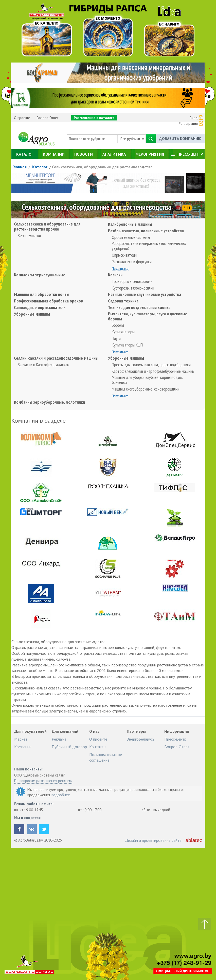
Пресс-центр (190, 154)
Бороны (118, 325)
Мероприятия (150, 154)
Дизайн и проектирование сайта (153, 840)
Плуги (116, 338)
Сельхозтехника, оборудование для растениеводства (102, 167)
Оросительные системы (131, 237)
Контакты (98, 747)
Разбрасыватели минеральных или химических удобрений (149, 246)
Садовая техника (123, 301)
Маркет (21, 739)
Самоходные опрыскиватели (40, 308)
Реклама (59, 739)
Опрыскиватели (124, 255)
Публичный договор (69, 747)
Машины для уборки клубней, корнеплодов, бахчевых (147, 380)
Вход (194, 118)
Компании (54, 154)
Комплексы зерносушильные (40, 275)
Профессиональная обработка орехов (48, 301)
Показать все (120, 269)
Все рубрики (132, 139)
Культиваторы (123, 332)
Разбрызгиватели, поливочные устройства (146, 231)
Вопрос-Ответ (48, 118)
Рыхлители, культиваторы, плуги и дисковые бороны (148, 316)
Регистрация (188, 124)
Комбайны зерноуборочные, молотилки (49, 402)
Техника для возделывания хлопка (139, 308)
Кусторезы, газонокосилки (133, 288)
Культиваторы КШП (127, 345)
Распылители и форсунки (132, 262)
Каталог (25, 154)
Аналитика (114, 154)
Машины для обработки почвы (42, 294)
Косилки (115, 275)
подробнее (61, 795)
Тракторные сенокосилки (132, 281)
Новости (84, 154)
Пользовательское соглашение (106, 757)
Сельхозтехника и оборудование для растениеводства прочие (47, 227)
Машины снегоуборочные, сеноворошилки (146, 389)
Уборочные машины (32, 314)
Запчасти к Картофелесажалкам (44, 365)
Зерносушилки (29, 236)
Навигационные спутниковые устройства (145, 294)
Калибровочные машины (130, 224)
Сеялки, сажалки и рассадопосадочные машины (56, 358)
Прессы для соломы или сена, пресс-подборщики (151, 365)
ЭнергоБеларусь (141, 739)
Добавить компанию (180, 139)
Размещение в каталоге (94, 118)
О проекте (22, 118)
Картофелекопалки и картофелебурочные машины (153, 371)
